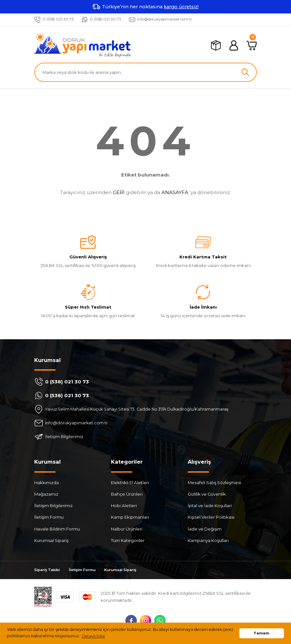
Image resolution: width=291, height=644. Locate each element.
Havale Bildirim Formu (57, 529)
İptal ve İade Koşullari (210, 506)
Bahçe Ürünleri (127, 494)
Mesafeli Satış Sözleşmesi (214, 483)
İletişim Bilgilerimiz (53, 506)
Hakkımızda (47, 483)
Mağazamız (46, 494)
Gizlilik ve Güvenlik (207, 494)
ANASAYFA (175, 192)
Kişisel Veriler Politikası (211, 517)
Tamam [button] (261, 633)
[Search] (145, 72)
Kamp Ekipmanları (130, 517)
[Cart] (252, 45)
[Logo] (83, 45)
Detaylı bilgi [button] (93, 636)
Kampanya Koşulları (208, 540)
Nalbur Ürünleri (127, 529)
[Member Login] (234, 45)
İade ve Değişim (205, 529)
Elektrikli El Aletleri (130, 483)
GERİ (119, 192)
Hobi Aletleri (124, 506)
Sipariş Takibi (49, 570)
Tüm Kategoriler (128, 540)
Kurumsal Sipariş (51, 540)
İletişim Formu (49, 517)
